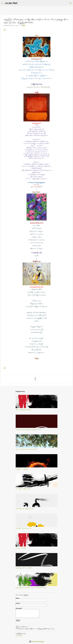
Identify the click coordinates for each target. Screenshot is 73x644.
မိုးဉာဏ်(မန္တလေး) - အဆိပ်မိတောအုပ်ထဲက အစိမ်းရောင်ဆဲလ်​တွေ (31, 588)
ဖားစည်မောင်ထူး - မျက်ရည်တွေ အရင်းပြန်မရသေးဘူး (28, 429)
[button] (5, 30)
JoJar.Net (11, 3)
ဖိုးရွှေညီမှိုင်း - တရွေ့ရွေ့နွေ (22, 469)
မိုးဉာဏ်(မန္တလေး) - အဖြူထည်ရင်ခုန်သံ (25, 508)
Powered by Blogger (37, 642)
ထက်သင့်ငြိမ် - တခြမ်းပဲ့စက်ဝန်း (23, 489)
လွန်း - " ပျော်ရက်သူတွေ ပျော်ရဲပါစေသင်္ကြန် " (27, 449)
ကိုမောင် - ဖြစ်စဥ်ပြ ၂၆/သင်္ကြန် (23, 410)
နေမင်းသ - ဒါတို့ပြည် (21, 548)
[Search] (20, 3)
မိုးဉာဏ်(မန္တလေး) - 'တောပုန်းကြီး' (24, 568)
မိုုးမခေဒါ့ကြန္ (19, 635)
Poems (23, 26)
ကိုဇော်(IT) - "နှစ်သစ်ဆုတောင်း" (24, 528)
